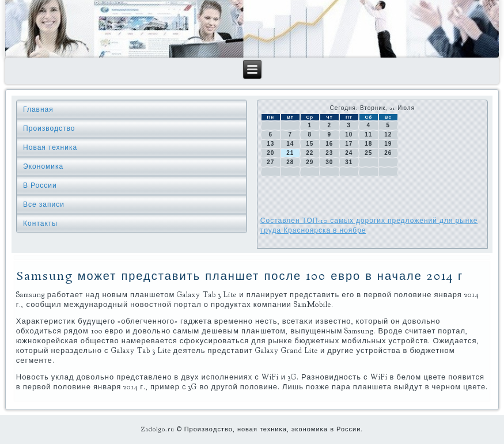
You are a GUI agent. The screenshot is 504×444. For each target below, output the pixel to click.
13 (270, 144)
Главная (38, 109)
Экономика (43, 166)
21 (290, 153)
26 (388, 153)
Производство (49, 128)
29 (310, 162)
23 (329, 153)
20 (270, 153)
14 (290, 144)
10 (349, 134)
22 (310, 153)
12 (388, 134)
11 (368, 134)
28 (290, 162)
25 (368, 153)
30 (329, 162)
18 (368, 144)
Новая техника (50, 147)
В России (40, 185)
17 (349, 144)
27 (270, 162)
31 (349, 162)
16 (329, 144)
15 (310, 144)
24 (349, 153)
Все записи (44, 204)
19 (388, 144)
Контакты (40, 223)
